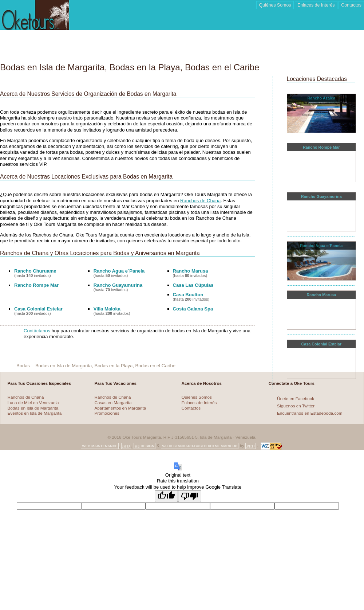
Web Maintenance (100, 446)
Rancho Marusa (191, 271)
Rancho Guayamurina (118, 285)
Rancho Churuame (35, 271)
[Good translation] (166, 496)
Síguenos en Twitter (296, 406)
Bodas (23, 366)
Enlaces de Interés (199, 402)
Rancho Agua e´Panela (119, 271)
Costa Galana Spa (193, 309)
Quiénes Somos (197, 397)
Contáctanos (37, 331)
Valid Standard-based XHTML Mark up (200, 446)
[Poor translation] (190, 496)
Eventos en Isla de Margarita (35, 413)
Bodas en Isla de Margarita (33, 408)
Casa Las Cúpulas (193, 285)
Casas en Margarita (113, 402)
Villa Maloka (107, 309)
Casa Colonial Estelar (38, 309)
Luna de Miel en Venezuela (33, 402)
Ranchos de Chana (200, 201)
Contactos (191, 408)
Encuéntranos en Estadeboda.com (310, 413)
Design (145, 446)
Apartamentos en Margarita (120, 408)
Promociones (107, 413)
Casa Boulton (188, 295)
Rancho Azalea (321, 98)
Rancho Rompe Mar (36, 285)
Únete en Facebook (296, 398)
